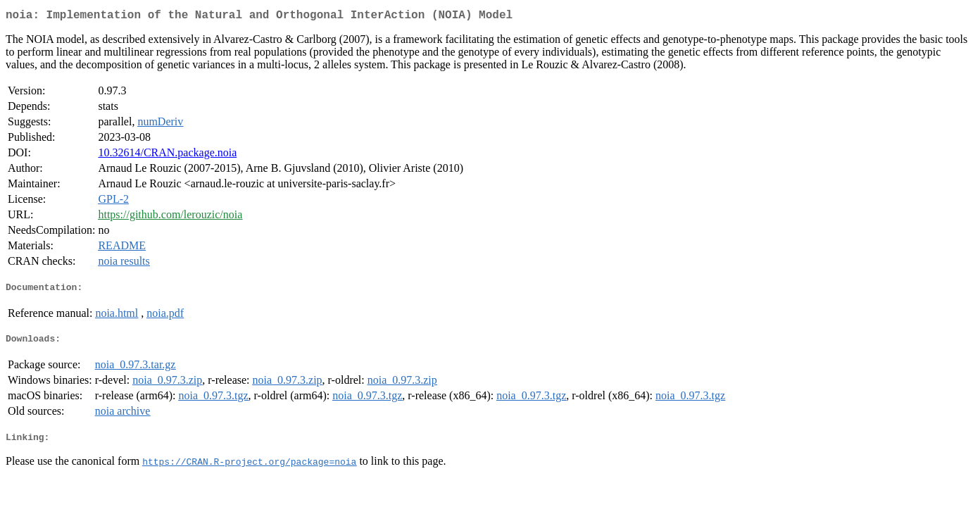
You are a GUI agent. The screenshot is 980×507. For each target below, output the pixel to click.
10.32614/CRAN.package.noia (167, 155)
